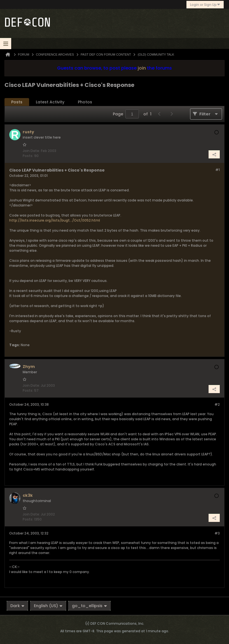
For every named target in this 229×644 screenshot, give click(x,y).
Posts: (28, 156)
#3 (217, 533)
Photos (85, 102)
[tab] (17, 102)
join (142, 68)
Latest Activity (50, 102)
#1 (218, 170)
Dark (17, 606)
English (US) (48, 606)
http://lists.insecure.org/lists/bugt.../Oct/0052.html (55, 220)
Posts (17, 102)
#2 (217, 404)
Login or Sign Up (205, 5)
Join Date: (31, 151)
